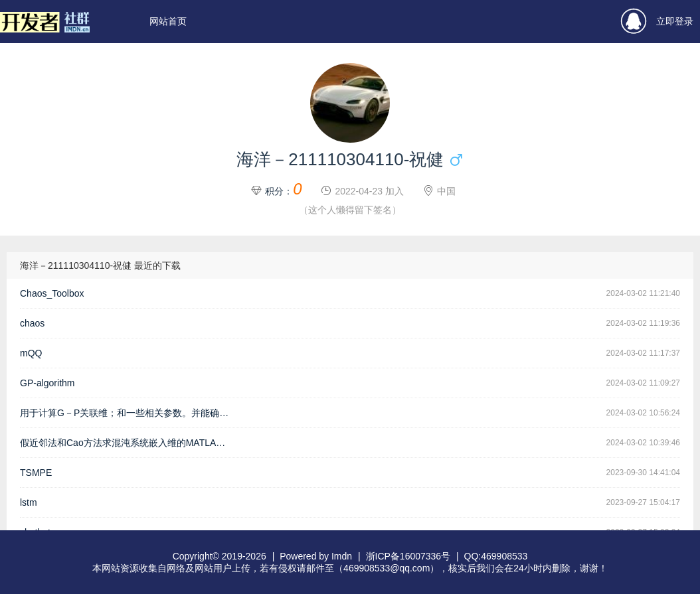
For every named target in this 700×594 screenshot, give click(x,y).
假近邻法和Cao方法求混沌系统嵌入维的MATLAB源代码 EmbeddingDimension (130, 443)
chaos (32, 323)
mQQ (31, 353)
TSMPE (36, 473)
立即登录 (657, 22)
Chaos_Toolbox (52, 293)
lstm (29, 502)
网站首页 (168, 21)
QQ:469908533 (496, 556)
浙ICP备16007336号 (408, 556)
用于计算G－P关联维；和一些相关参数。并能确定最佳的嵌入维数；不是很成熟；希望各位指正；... (130, 413)
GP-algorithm (47, 383)
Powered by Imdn (316, 556)
